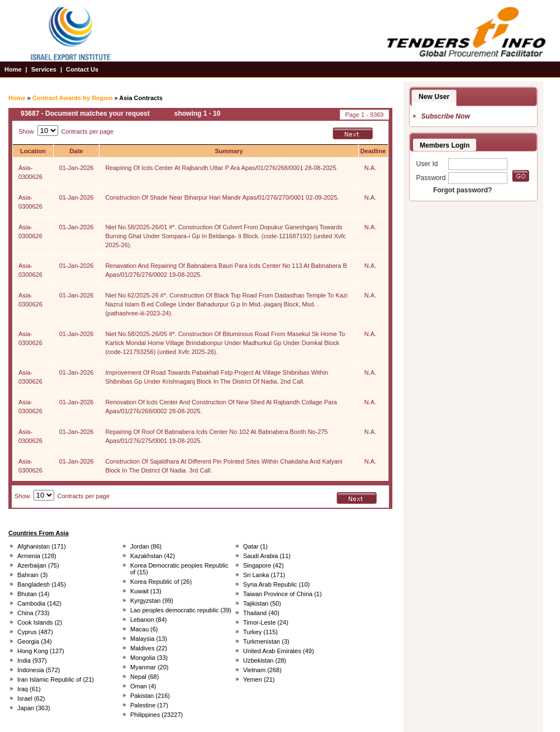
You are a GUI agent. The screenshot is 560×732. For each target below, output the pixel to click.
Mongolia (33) (149, 658)
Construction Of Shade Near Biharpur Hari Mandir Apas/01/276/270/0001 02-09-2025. (222, 197)
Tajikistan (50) (262, 603)
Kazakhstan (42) (153, 556)
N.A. (370, 168)
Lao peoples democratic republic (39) (181, 610)
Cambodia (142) (39, 603)
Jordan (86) (146, 546)
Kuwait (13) (146, 591)
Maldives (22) (149, 648)
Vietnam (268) (262, 670)
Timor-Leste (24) (266, 622)
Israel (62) (31, 698)
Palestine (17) (149, 705)
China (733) (33, 613)
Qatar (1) (255, 546)
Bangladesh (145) (42, 584)
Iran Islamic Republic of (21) (56, 679)
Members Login (445, 145)
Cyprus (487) (35, 632)
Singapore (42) (264, 565)
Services (44, 69)
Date (77, 151)
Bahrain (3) (32, 575)
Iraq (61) (29, 689)
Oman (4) (143, 686)
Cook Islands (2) (40, 622)
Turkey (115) (260, 632)
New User (434, 97)
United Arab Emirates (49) (279, 651)
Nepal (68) (144, 677)
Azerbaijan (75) (38, 565)
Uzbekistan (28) (265, 660)
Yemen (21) (259, 679)
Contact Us (82, 69)
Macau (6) (144, 629)
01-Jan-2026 (77, 168)
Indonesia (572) (39, 670)
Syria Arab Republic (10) (276, 584)
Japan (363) (34, 708)
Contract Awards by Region (73, 98)
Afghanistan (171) (42, 546)
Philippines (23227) (156, 715)
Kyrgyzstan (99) (152, 601)
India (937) (32, 660)
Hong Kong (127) (41, 651)
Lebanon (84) (148, 620)
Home (13, 69)
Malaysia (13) (149, 639)
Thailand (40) (261, 613)
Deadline (373, 151)
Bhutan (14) (33, 594)
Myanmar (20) (149, 667)
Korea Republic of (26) (161, 582)
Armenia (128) (37, 556)
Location (33, 151)
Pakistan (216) (150, 696)
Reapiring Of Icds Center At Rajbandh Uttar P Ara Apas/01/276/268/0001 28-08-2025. (221, 168)
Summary (229, 151)
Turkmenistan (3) (266, 641)
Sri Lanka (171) (264, 575)
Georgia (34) (35, 641)
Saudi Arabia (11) (267, 556)
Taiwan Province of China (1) (283, 594)
